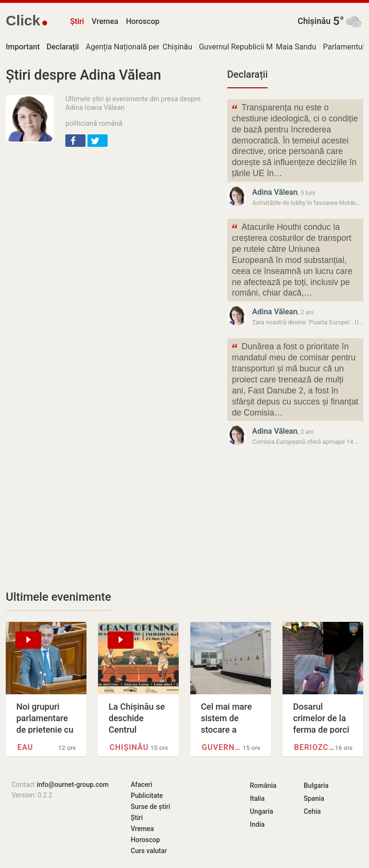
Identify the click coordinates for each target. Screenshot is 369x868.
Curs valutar (149, 851)
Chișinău (314, 21)
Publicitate (147, 796)
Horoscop (143, 21)
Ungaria (262, 811)
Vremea (105, 21)
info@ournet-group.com (73, 785)
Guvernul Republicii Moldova (247, 47)
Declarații (247, 74)
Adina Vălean (275, 192)
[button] (75, 141)
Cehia (312, 811)
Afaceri (141, 785)
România (263, 785)
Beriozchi (314, 747)
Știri (77, 21)
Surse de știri (150, 807)
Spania (314, 798)
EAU (25, 747)
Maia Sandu (296, 47)
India (257, 824)
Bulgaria (316, 785)
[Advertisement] (111, 225)
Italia (257, 798)
